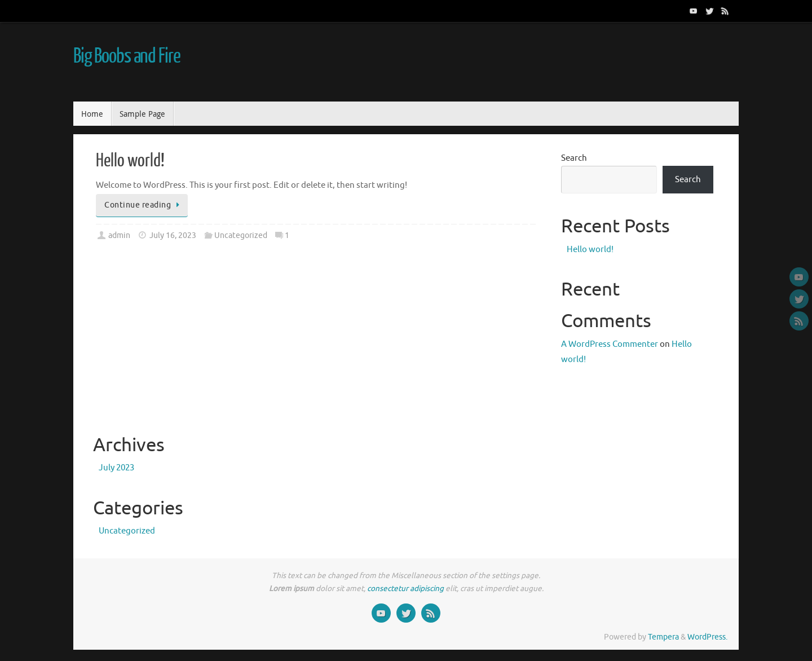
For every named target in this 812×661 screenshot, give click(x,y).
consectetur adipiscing (405, 589)
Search (574, 158)
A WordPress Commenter (610, 344)
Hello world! (130, 161)
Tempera (663, 637)
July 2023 (116, 468)
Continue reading (144, 205)
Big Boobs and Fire (127, 56)
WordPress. (707, 637)
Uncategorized (241, 235)
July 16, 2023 (173, 235)
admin (119, 235)
